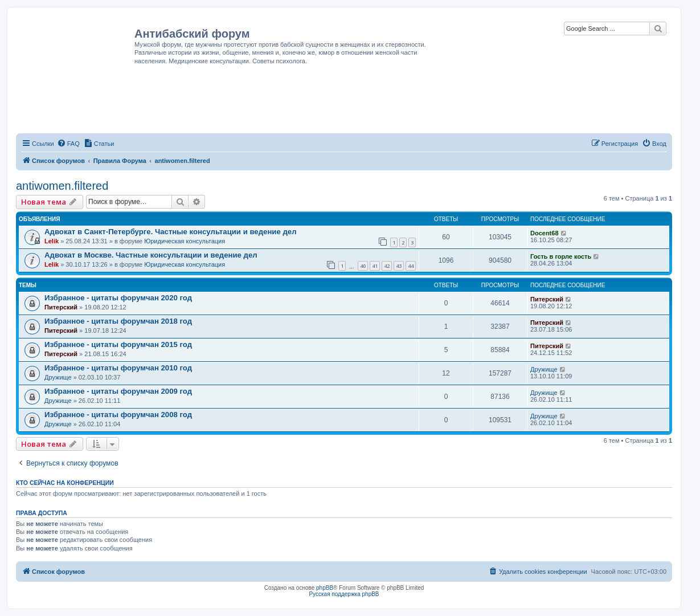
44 (411, 266)
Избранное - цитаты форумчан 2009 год (118, 391)
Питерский (61, 307)
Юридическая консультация (185, 241)
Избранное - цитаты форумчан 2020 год (118, 298)
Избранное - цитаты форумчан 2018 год (118, 321)
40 (363, 266)
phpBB (325, 588)
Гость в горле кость (561, 256)
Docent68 (545, 233)
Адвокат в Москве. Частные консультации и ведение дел (151, 255)
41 (375, 266)
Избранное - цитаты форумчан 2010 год (118, 368)
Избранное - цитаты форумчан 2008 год (118, 415)
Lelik (52, 241)
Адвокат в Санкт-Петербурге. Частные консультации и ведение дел (171, 232)
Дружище (58, 377)
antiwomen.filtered (62, 186)
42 (387, 266)
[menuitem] (68, 144)
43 (399, 266)
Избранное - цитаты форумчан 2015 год (118, 344)
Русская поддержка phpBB (344, 594)
